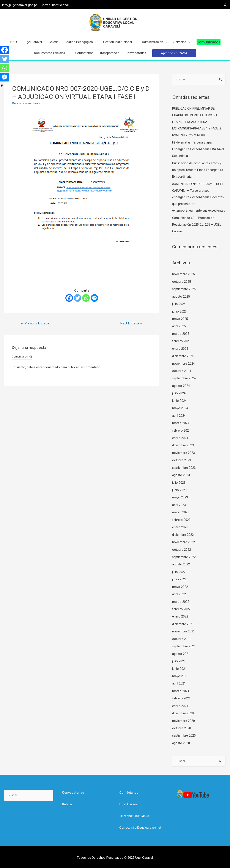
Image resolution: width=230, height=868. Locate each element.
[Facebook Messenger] (94, 302)
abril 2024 (179, 421)
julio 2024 (179, 399)
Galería (67, 803)
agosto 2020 (181, 742)
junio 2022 (179, 581)
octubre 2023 (182, 464)
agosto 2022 (181, 566)
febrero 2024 (181, 435)
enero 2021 (180, 705)
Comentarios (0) (22, 361)
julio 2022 (179, 574)
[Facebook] (69, 302)
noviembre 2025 (184, 282)
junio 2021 (179, 669)
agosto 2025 (181, 304)
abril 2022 (179, 596)
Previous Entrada (36, 327)
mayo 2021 (180, 676)
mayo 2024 (180, 413)
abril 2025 (179, 333)
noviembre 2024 (184, 370)
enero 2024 (180, 442)
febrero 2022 (181, 610)
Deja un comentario (26, 107)
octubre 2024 (182, 377)
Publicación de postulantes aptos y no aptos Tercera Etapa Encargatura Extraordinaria (198, 173)
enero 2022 (180, 617)
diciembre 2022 (183, 537)
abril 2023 (179, 508)
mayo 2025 (180, 326)
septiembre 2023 (184, 472)
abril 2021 (179, 683)
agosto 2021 (181, 654)
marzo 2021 (181, 691)
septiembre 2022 (184, 559)
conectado (52, 372)
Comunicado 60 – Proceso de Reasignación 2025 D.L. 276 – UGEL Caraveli (197, 233)
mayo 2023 (180, 501)
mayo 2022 (180, 588)
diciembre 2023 (183, 450)
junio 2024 (179, 406)
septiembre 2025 (184, 297)
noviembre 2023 (184, 457)
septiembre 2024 (184, 384)
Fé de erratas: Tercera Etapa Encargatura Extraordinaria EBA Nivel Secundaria (198, 152)
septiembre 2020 (184, 734)
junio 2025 (179, 318)
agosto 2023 (181, 479)
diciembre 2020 (183, 712)
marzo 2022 (181, 603)
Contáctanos (129, 791)
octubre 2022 (182, 552)
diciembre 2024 (183, 362)
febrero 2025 (181, 348)
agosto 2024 (181, 391)
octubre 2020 (182, 727)
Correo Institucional (57, 4)
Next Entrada (131, 327)
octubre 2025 (182, 289)
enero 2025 (180, 355)
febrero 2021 (181, 698)
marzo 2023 (181, 515)
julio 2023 (179, 486)
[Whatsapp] (86, 302)
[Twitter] (78, 302)
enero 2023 (180, 530)
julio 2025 (179, 311)
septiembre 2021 (184, 647)
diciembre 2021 (183, 625)
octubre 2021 (182, 639)
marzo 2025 (181, 340)
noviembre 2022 (184, 545)
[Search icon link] (224, 4)
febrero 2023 (181, 523)
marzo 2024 (181, 428)
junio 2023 (179, 493)
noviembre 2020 (184, 720)
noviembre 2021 (184, 632)
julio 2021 (179, 661)
